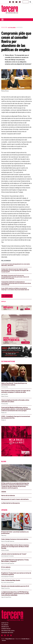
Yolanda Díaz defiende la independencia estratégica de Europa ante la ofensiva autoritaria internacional (16, 283)
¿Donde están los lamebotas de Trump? (14, 554)
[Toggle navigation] (2, 20)
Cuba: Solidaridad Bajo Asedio (11, 580)
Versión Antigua (7, 632)
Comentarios (6, 629)
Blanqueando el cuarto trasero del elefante (15, 499)
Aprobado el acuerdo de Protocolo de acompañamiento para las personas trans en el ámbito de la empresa (15, 277)
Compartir (7, 296)
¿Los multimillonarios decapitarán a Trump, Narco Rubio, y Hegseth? (15, 560)
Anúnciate (5, 627)
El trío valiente (6, 567)
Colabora (5, 625)
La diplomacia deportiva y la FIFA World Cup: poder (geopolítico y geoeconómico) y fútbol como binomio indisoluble (15, 593)
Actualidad (12, 27)
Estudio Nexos (25, 639)
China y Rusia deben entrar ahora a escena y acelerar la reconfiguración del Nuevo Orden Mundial (15, 547)
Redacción (4, 27)
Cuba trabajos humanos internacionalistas (15, 539)
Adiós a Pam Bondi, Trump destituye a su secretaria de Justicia (14, 384)
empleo (4, 301)
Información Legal (8, 630)
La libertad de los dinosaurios (11, 503)
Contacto (5, 623)
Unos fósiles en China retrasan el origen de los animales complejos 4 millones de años (16, 391)
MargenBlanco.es (10, 639)
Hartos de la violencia (8, 495)
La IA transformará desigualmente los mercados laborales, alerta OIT (16, 265)
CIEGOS (4, 492)
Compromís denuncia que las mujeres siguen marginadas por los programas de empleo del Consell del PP (15, 270)
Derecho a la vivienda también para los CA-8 (15, 586)
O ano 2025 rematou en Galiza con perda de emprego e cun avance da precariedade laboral (15, 289)
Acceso (4, 640)
